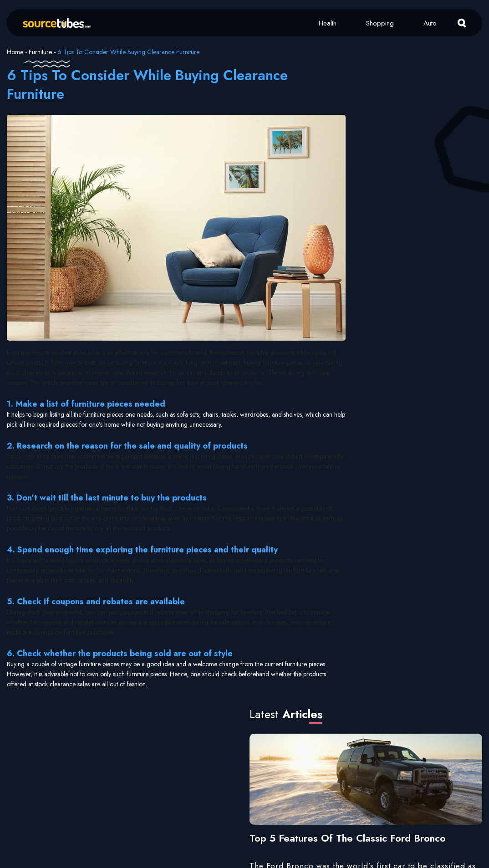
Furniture (40, 52)
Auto (430, 23)
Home (15, 52)
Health (328, 23)
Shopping (380, 23)
